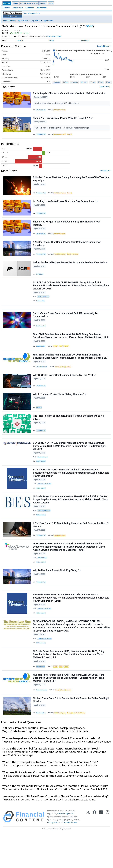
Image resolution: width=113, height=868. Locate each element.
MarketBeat (40, 281)
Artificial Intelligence (61, 110)
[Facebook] (95, 850)
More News (105, 87)
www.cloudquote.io (65, 847)
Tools (51, 3)
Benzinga (40, 423)
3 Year (100, 82)
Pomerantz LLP (43, 582)
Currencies (30, 8)
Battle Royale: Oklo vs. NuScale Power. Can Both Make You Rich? (70, 94)
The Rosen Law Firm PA (45, 668)
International (42, 8)
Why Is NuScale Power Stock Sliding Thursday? (60, 409)
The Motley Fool (42, 110)
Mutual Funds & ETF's (29, 3)
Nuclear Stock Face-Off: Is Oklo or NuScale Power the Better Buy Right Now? (68, 733)
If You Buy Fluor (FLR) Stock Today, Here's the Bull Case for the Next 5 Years (71, 548)
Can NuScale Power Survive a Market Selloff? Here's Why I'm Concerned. (66, 326)
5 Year (108, 82)
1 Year (93, 82)
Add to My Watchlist (59, 36)
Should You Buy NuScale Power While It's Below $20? (63, 120)
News (51, 40)
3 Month (84, 82)
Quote (20, 40)
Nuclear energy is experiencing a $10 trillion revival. (58, 104)
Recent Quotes (9, 20)
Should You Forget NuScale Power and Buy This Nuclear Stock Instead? (67, 228)
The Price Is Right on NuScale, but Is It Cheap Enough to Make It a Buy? (69, 434)
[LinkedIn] (101, 850)
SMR (89, 26)
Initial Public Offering (82, 746)
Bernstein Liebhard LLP (45, 504)
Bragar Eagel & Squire (45, 532)
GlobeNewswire (41, 480)
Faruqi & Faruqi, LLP (44, 305)
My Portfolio (48, 20)
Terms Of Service (70, 856)
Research (85, 40)
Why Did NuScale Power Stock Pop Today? (57, 596)
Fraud (62, 358)
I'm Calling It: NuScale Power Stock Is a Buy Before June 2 (66, 205)
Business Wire (41, 310)
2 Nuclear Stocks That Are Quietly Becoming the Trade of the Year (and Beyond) (69, 182)
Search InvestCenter (31, 13)
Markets (7, 3)
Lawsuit (68, 358)
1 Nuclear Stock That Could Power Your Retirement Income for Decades (67, 250)
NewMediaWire (41, 358)
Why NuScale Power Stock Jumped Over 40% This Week (65, 389)
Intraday (57, 82)
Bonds (71, 260)
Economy (78, 260)
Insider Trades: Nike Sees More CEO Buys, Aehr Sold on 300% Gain (70, 270)
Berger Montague (43, 475)
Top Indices (36, 20)
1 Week (66, 82)
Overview (6, 8)
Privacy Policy (53, 856)
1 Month (75, 82)
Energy (71, 136)
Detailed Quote (103, 46)
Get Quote (12, 16)
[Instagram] (107, 850)
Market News (18, 8)
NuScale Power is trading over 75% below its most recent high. (63, 130)
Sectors (43, 3)
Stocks (15, 3)
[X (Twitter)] (88, 850)
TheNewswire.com (42, 380)
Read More (105, 173)
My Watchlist (23, 20)
